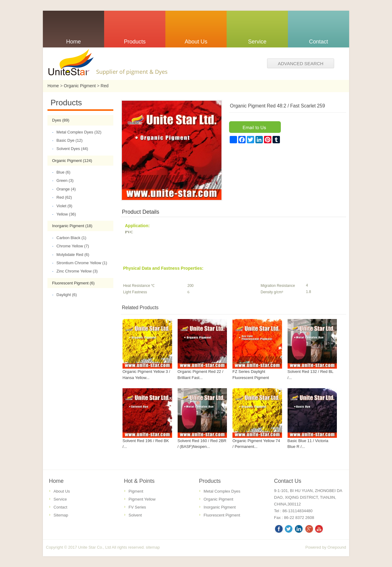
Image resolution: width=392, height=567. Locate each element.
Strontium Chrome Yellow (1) (80, 263)
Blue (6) (61, 172)
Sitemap (61, 515)
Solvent (135, 515)
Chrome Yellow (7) (71, 246)
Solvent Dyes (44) (70, 149)
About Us (62, 491)
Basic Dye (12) (67, 140)
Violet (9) (62, 206)
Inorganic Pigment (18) (72, 226)
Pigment (136, 491)
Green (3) (63, 180)
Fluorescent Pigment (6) (73, 283)
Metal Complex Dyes (222, 491)
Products (210, 481)
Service (60, 499)
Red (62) (62, 197)
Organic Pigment (80, 86)
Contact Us (288, 481)
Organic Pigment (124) (72, 161)
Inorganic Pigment (220, 507)
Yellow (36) (64, 214)
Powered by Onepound (326, 547)
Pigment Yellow (142, 499)
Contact (60, 507)
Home (53, 86)
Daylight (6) (64, 295)
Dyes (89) (61, 120)
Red (105, 86)
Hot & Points (139, 481)
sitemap (153, 547)
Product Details (141, 212)
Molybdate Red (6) (71, 255)
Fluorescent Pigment (222, 515)
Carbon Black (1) (69, 238)
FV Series (137, 507)
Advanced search (301, 64)
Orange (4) (64, 189)
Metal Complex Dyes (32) (77, 132)
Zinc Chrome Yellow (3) (75, 271)
